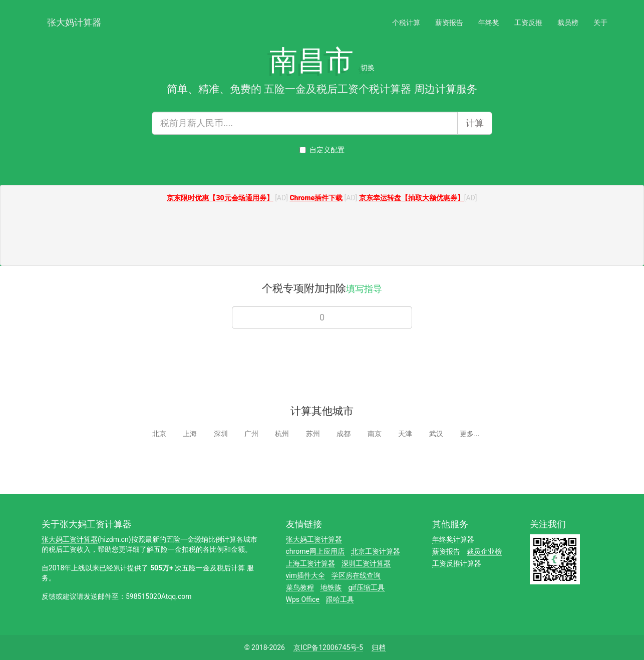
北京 (159, 434)
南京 (375, 434)
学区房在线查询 (356, 575)
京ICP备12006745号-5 (328, 647)
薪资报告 (449, 23)
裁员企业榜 (484, 551)
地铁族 (331, 587)
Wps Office (303, 599)
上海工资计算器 (310, 563)
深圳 (221, 434)
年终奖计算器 (453, 539)
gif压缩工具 (366, 587)
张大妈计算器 (74, 21)
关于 (600, 23)
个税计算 (406, 23)
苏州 (313, 434)
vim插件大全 (305, 575)
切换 (368, 68)
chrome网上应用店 (315, 551)
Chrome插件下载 (316, 198)
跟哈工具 (340, 599)
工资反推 (528, 23)
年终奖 (489, 23)
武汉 (436, 434)
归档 (379, 647)
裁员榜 (568, 23)
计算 (475, 123)
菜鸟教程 (300, 587)
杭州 (282, 434)
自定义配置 (322, 150)
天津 (405, 434)
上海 (190, 434)
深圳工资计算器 (366, 563)
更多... (469, 434)
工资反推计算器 (457, 563)
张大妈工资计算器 (70, 539)
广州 (251, 434)
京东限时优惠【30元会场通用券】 (220, 198)
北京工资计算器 (376, 551)
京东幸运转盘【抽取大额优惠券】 (412, 198)
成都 (344, 434)
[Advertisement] (322, 235)
